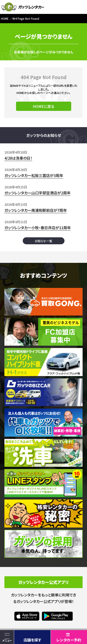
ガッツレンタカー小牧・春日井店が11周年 (38, 228)
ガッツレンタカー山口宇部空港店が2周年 (37, 193)
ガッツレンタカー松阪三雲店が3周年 (34, 175)
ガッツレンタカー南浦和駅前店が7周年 (36, 210)
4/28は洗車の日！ (18, 158)
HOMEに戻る (43, 106)
